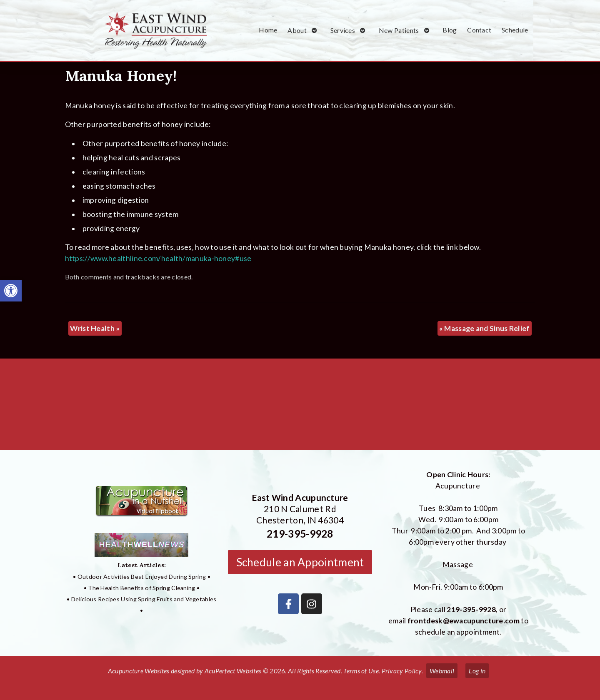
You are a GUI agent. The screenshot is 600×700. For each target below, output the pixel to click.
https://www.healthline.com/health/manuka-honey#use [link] (158, 258)
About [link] (297, 30)
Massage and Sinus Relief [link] (485, 328)
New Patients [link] (399, 30)
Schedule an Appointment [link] (300, 562)
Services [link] (343, 30)
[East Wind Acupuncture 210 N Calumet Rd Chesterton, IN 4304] (300, 408)
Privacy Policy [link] (402, 671)
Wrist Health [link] (95, 328)
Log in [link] (477, 671)
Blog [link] (450, 30)
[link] (11, 291)
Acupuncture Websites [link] (139, 671)
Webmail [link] (442, 671)
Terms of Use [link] (361, 671)
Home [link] (268, 30)
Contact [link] (479, 30)
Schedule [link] (515, 30)
